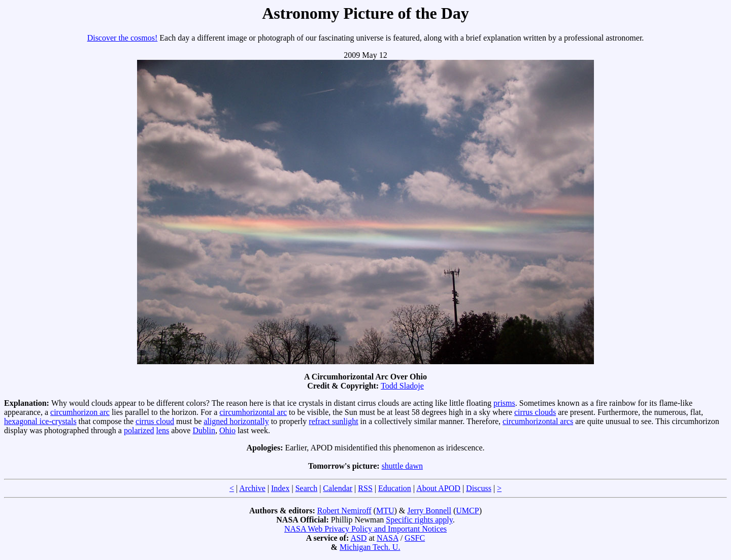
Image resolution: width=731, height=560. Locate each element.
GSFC (415, 538)
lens (162, 430)
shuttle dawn (402, 466)
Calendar (338, 488)
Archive (252, 488)
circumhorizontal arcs (538, 421)
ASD (358, 538)
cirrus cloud (155, 421)
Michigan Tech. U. (370, 547)
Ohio (227, 430)
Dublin (204, 430)
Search (307, 488)
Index (280, 488)
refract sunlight (333, 421)
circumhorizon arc (80, 412)
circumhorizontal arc (253, 412)
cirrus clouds (535, 412)
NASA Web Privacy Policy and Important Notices (365, 529)
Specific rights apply (419, 520)
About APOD (438, 488)
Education (395, 488)
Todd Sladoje (402, 386)
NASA (388, 538)
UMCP (467, 511)
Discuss (479, 488)
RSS (365, 488)
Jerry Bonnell (429, 511)
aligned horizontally (236, 421)
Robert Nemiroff (344, 511)
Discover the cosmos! (123, 38)
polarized (139, 430)
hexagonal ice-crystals (40, 421)
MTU (385, 511)
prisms (504, 403)
